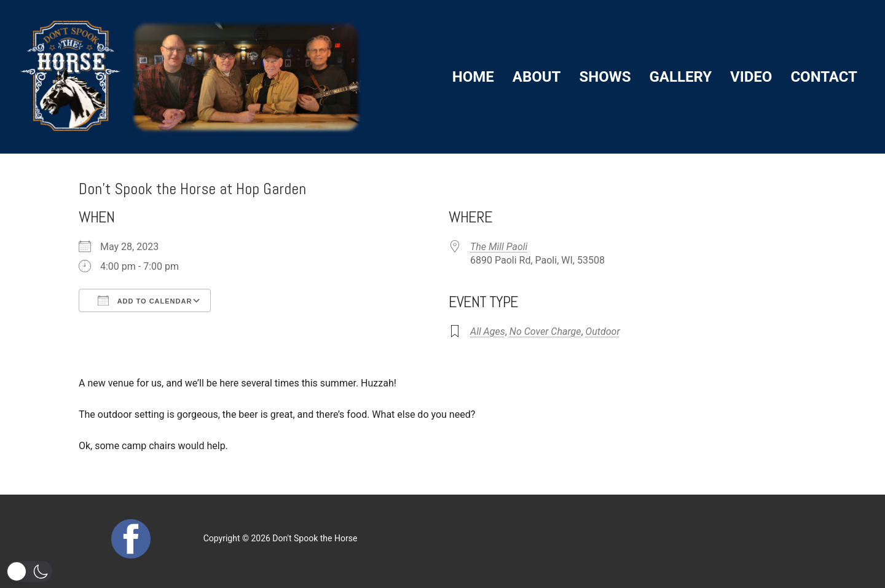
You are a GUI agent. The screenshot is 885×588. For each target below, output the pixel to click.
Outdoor (603, 331)
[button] (29, 571)
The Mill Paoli (499, 247)
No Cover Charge (545, 331)
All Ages (488, 331)
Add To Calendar (145, 300)
